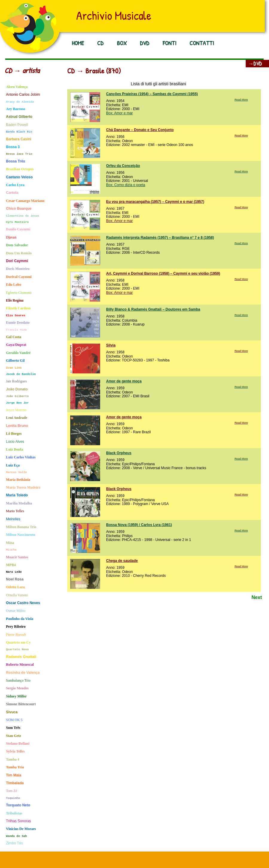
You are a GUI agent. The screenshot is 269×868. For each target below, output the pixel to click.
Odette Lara (15, 587)
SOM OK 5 (14, 720)
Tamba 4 (13, 760)
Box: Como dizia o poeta (126, 185)
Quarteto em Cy (18, 643)
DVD (145, 43)
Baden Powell (17, 125)
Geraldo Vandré (18, 353)
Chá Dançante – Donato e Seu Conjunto (140, 130)
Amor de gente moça (124, 381)
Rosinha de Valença (23, 673)
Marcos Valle (16, 472)
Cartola (12, 193)
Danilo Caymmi (18, 229)
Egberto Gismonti (19, 293)
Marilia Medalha (19, 503)
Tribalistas (14, 813)
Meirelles (13, 519)
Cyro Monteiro (17, 222)
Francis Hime (16, 330)
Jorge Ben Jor (17, 403)
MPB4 (11, 565)
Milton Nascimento (21, 535)
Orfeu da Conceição (123, 166)
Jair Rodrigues (16, 381)
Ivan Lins (14, 368)
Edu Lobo (14, 285)
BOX (122, 43)
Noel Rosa (15, 579)
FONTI (169, 43)
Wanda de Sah (16, 836)
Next (257, 597)
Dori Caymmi (17, 261)
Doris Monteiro (18, 269)
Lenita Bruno (17, 426)
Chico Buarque (19, 209)
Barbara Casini (19, 139)
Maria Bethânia (18, 480)
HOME (78, 43)
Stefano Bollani (18, 744)
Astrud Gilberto (19, 117)
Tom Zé (12, 791)
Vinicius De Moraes (21, 829)
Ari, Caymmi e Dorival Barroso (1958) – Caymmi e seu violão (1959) (163, 273)
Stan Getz (13, 736)
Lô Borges (14, 434)
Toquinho (13, 798)
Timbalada (15, 783)
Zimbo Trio (14, 843)
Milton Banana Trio (21, 527)
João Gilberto (17, 396)
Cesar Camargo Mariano (25, 201)
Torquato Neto (18, 805)
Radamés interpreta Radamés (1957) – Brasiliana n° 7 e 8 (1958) (160, 238)
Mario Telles (15, 511)
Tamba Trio (15, 767)
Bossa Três (16, 161)
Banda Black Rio (19, 132)
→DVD (255, 64)
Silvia (111, 345)
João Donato (17, 389)
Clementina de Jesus (23, 216)
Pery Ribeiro (16, 627)
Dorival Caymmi (19, 277)
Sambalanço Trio (18, 681)
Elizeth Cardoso (18, 308)
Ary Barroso (16, 109)
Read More (241, 100)
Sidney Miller (16, 696)
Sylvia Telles (15, 751)
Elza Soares (16, 316)
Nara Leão (14, 572)
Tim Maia (14, 775)
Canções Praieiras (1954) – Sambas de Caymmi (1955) (152, 94)
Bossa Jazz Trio (19, 154)
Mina (10, 543)
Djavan (11, 237)
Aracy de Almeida (20, 102)
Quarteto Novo (17, 649)
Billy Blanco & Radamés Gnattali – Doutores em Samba (153, 309)
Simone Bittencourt (21, 704)
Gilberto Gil (15, 361)
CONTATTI (202, 43)
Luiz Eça (13, 465)
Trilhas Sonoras (19, 821)
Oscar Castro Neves (23, 603)
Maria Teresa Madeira (23, 488)
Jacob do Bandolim (21, 374)
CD (100, 43)
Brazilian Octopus (20, 169)
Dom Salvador (17, 245)
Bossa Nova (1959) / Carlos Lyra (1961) (139, 525)
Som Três (13, 728)
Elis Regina (15, 301)
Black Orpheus (119, 453)
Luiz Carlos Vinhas (21, 457)
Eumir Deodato (18, 323)
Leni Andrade (17, 418)
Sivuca (12, 712)
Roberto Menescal (20, 665)
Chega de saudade (122, 561)
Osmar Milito (16, 611)
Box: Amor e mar (119, 113)
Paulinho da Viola (20, 619)
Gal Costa (14, 337)
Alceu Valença (17, 87)
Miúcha (11, 550)
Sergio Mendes (17, 688)
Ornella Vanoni (17, 595)
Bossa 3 (13, 147)
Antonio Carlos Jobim (23, 95)
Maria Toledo (17, 495)
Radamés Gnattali (21, 657)
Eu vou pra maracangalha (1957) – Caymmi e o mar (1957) (155, 202)
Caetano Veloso (19, 177)
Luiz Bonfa (14, 450)
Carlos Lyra (15, 185)
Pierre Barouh (16, 635)
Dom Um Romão (19, 253)
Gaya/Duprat (16, 345)
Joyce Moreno (16, 410)
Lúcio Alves (15, 442)
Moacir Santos (17, 557)
